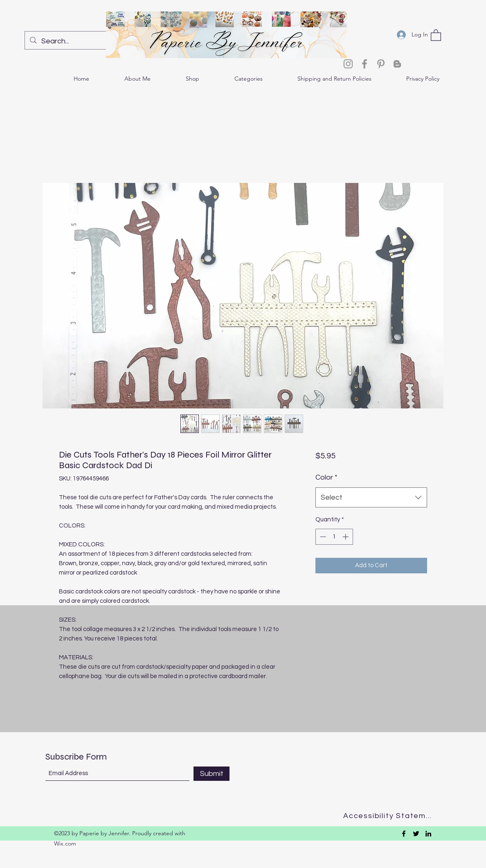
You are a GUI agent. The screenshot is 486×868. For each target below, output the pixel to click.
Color (326, 477)
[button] (436, 35)
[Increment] (346, 537)
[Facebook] (364, 64)
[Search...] (78, 41)
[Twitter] (416, 834)
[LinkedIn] (428, 834)
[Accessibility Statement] (390, 816)
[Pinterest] (381, 64)
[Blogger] (397, 64)
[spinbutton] (334, 537)
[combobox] (371, 498)
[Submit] (211, 774)
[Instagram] (348, 64)
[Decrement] (322, 537)
